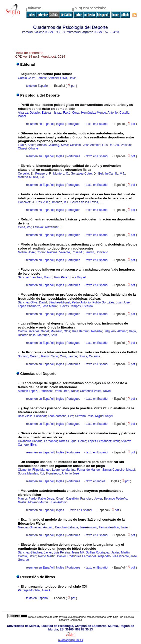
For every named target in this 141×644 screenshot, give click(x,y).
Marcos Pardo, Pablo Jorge (36, 499)
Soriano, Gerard (29, 356)
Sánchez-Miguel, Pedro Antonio (69, 302)
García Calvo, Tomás (32, 78)
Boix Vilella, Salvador (32, 416)
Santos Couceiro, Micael (118, 470)
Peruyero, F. (43, 174)
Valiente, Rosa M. (71, 252)
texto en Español (37, 86)
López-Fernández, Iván (104, 441)
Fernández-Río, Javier (114, 527)
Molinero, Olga (60, 331)
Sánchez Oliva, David (62, 78)
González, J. (26, 202)
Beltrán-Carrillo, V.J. (111, 174)
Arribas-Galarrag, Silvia (52, 145)
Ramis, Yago (49, 356)
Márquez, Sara (47, 335)
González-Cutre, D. (84, 174)
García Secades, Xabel (33, 331)
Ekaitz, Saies (27, 145)
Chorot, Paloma (47, 252)
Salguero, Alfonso (115, 331)
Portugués (73, 124)
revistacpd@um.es (70, 640)
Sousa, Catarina (89, 356)
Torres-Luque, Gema (72, 441)
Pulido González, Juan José (111, 302)
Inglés (60, 124)
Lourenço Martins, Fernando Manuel (76, 470)
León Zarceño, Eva (60, 416)
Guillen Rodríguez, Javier (102, 552)
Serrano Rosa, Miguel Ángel (94, 416)
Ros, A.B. (43, 202)
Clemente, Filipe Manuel (34, 470)
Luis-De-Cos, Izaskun (117, 145)
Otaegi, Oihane (28, 148)
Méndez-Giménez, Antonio (36, 527)
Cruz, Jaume (68, 356)
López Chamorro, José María (37, 306)
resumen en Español (40, 124)
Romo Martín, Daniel (52, 556)
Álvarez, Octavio (29, 113)
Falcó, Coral (71, 113)
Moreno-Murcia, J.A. (31, 177)
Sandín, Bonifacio (96, 252)
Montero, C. (61, 174)
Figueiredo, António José (62, 473)
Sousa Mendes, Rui (31, 473)
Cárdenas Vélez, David (95, 391)
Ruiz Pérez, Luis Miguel (70, 277)
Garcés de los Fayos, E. (86, 202)
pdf (72, 86)
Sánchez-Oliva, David (32, 302)
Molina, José (26, 252)
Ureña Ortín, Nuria (66, 391)
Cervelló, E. (26, 174)
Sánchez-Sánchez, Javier (35, 552)
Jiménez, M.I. (60, 202)
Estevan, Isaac (51, 113)
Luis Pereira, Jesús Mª (69, 552)
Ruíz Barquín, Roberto (87, 331)
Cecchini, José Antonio (85, 145)
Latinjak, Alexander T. (47, 227)
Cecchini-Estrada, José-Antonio (76, 527)
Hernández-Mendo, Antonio (99, 113)
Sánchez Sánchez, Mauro (35, 277)
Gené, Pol (25, 227)
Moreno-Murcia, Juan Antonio (48, 502)
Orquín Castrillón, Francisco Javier (79, 499)
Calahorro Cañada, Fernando (37, 441)
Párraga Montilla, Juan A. (35, 590)
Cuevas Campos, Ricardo (76, 306)
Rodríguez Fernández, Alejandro (89, 556)
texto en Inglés (95, 481)
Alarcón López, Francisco (35, 391)
